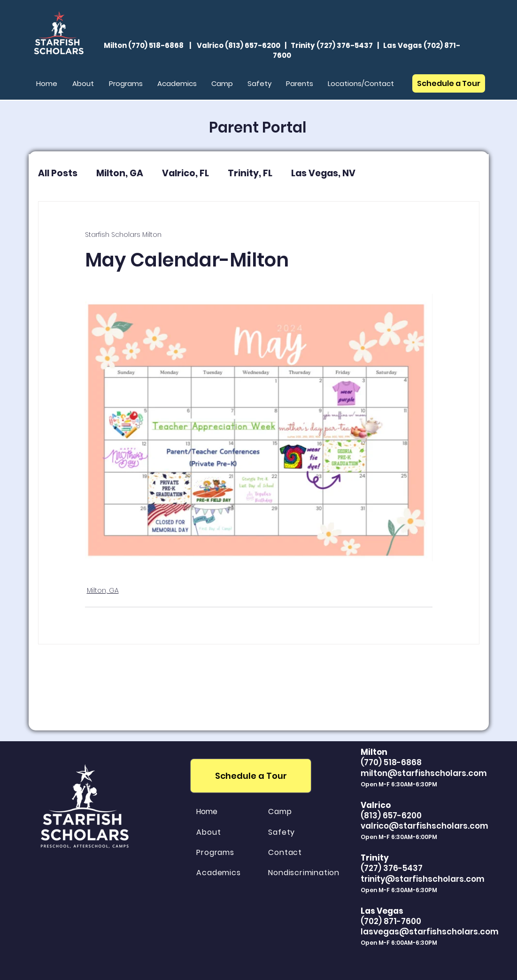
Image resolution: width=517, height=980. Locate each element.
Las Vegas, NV (323, 173)
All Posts (58, 173)
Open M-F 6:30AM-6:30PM (399, 890)
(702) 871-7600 (391, 921)
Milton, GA (120, 173)
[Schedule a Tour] (449, 83)
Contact (285, 852)
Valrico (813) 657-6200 (239, 45)
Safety (282, 832)
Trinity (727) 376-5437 (332, 45)
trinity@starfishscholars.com (423, 879)
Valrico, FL (185, 173)
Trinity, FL (250, 173)
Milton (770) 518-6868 (144, 45)
